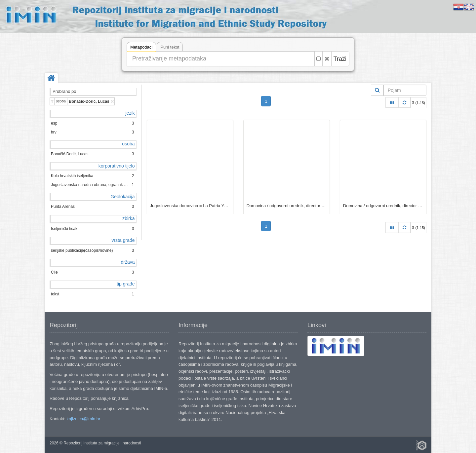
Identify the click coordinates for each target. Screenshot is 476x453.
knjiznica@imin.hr (83, 419)
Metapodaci (141, 48)
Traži (340, 59)
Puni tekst (170, 47)
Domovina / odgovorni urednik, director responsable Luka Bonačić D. (287, 206)
